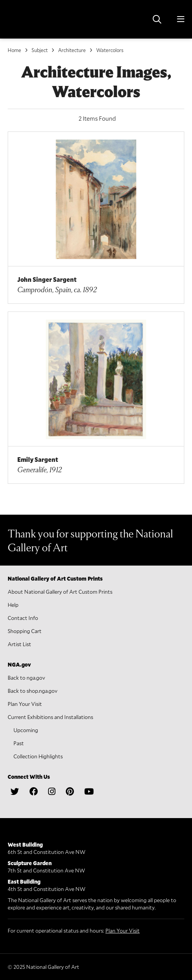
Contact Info (23, 618)
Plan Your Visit (25, 704)
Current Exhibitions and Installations (50, 717)
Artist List (19, 644)
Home (14, 50)
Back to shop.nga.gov (33, 691)
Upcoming (26, 730)
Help (13, 605)
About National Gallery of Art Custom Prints (60, 592)
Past (19, 743)
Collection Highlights (38, 756)
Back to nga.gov (26, 678)
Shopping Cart (25, 631)
